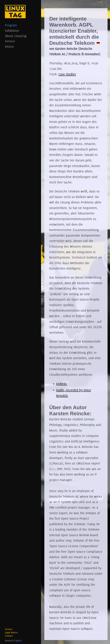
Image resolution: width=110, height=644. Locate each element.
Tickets (9, 629)
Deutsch (9, 641)
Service (21, 41)
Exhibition (21, 31)
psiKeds (61, 384)
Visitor (21, 47)
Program (21, 25)
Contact (9, 636)
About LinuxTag (21, 36)
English (18, 641)
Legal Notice (11, 633)
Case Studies (67, 74)
